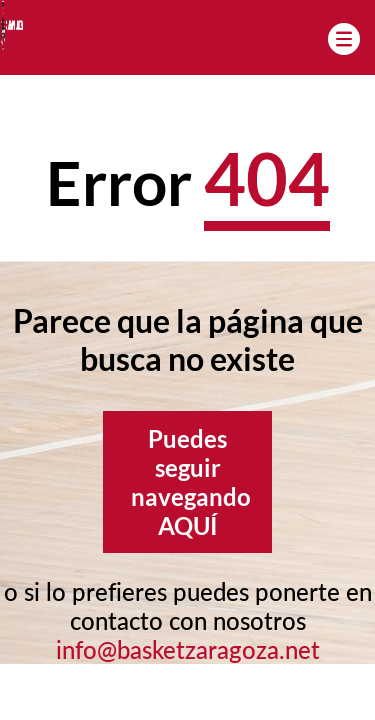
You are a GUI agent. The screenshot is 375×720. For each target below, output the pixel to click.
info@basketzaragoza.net (188, 649)
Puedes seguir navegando (191, 482)
